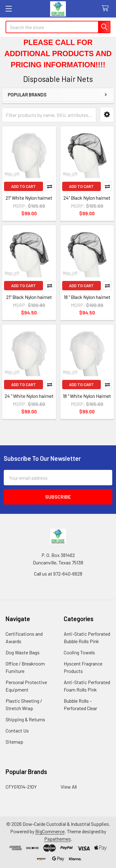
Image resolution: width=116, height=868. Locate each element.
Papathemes (58, 839)
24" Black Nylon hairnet (87, 198)
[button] (107, 115)
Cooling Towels (79, 652)
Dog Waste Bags (23, 652)
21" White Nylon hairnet (29, 198)
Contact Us (17, 730)
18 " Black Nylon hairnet (87, 297)
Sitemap (14, 742)
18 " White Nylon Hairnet (87, 396)
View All (69, 787)
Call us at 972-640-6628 (58, 574)
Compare (49, 186)
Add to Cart (24, 186)
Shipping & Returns (25, 719)
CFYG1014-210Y (21, 787)
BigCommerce (50, 831)
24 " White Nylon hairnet (29, 396)
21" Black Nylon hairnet (29, 297)
